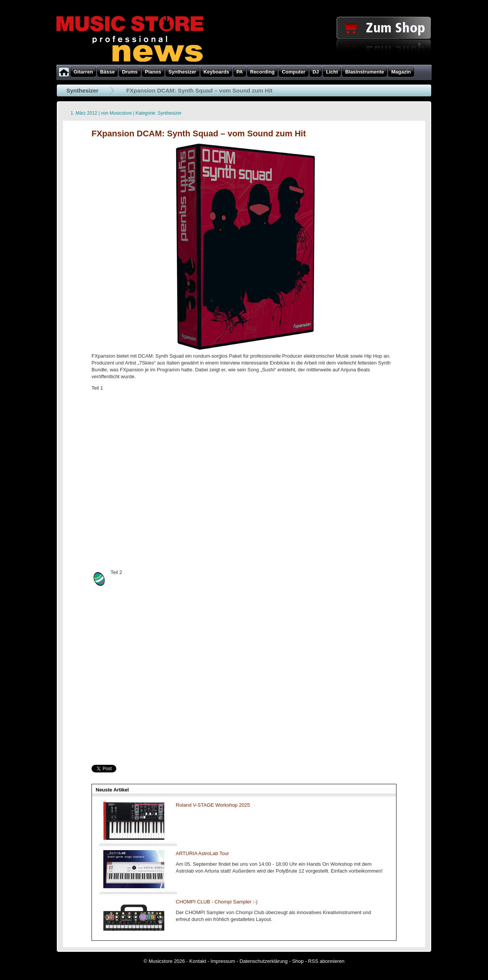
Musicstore (121, 113)
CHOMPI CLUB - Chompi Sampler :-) (217, 902)
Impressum (223, 961)
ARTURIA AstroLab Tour (202, 853)
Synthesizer (82, 90)
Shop (298, 961)
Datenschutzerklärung (263, 961)
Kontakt (198, 961)
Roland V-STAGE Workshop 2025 (213, 805)
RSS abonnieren (326, 961)
